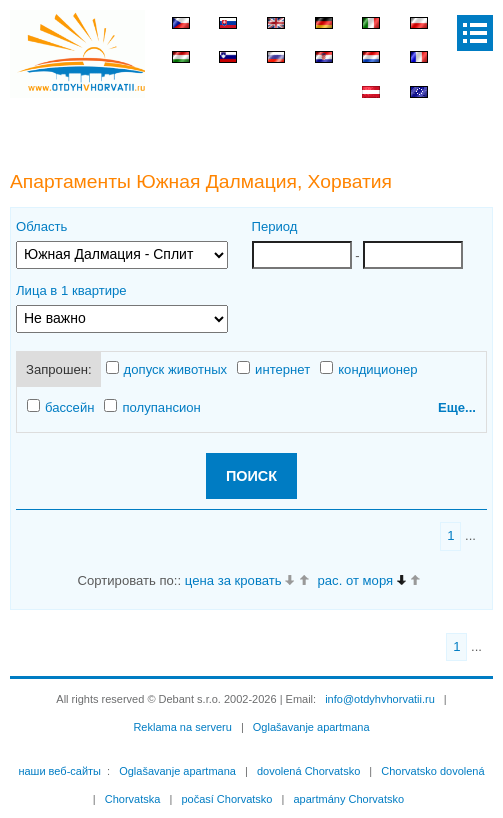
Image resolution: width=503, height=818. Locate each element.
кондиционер (368, 369)
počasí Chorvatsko (226, 799)
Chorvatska (133, 799)
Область (41, 226)
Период (275, 226)
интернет (273, 369)
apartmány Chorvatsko (348, 799)
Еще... (457, 407)
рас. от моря (356, 580)
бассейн (60, 407)
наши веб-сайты (59, 771)
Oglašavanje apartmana (311, 727)
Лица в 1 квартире (71, 290)
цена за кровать (233, 580)
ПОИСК (251, 476)
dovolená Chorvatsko (308, 771)
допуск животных (167, 369)
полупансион (152, 407)
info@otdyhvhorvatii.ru (380, 699)
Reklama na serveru (182, 727)
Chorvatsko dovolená (432, 771)
